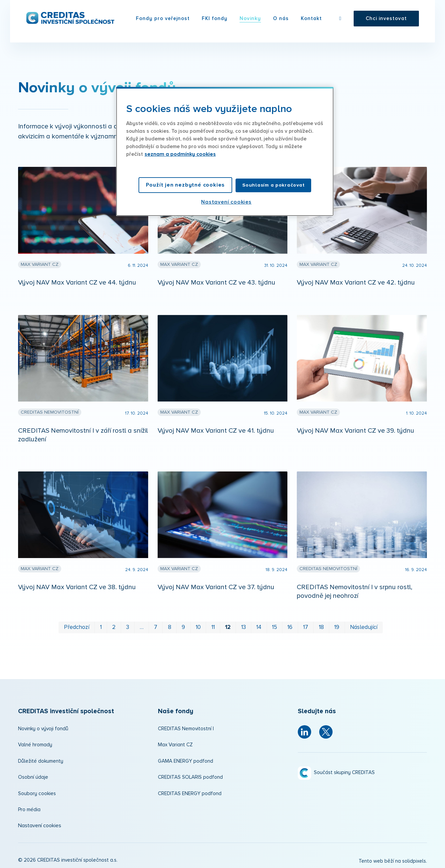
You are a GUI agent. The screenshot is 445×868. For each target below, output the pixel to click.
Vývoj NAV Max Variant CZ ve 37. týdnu (216, 585)
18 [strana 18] (321, 625)
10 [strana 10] (198, 625)
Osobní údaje (33, 775)
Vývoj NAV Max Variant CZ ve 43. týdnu (216, 281)
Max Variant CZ (175, 743)
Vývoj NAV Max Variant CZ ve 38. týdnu (77, 585)
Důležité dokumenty (41, 759)
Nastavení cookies (40, 824)
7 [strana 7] (156, 625)
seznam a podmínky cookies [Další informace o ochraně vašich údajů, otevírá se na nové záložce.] (180, 154)
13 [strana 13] (244, 625)
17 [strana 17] (306, 625)
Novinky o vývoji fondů (43, 727)
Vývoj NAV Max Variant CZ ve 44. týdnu (77, 281)
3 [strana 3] (128, 625)
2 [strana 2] (114, 625)
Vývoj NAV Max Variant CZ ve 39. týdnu (355, 429)
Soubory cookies (37, 792)
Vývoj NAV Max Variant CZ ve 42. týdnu (356, 281)
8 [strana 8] (170, 625)
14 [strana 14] (259, 625)
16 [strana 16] (290, 625)
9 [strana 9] (183, 625)
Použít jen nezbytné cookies (186, 185)
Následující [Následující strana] (364, 625)
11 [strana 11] (213, 625)
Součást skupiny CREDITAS (344, 771)
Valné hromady (35, 743)
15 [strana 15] (275, 625)
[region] (225, 151)
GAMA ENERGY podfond (186, 759)
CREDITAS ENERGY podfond (190, 792)
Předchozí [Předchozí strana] (77, 625)
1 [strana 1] (101, 625)
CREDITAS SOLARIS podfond (190, 775)
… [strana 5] (142, 625)
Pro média (29, 808)
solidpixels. (415, 859)
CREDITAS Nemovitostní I (186, 727)
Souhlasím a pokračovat (273, 185)
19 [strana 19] (337, 625)
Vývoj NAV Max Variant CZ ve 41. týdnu (216, 429)
